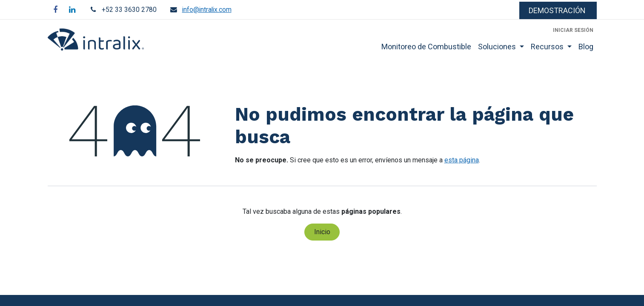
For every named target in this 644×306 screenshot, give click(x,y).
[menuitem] (426, 47)
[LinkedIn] (72, 10)
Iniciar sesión (573, 30)
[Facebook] (55, 10)
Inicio (322, 232)
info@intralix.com (207, 10)
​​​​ (558, 10)
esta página (462, 160)
